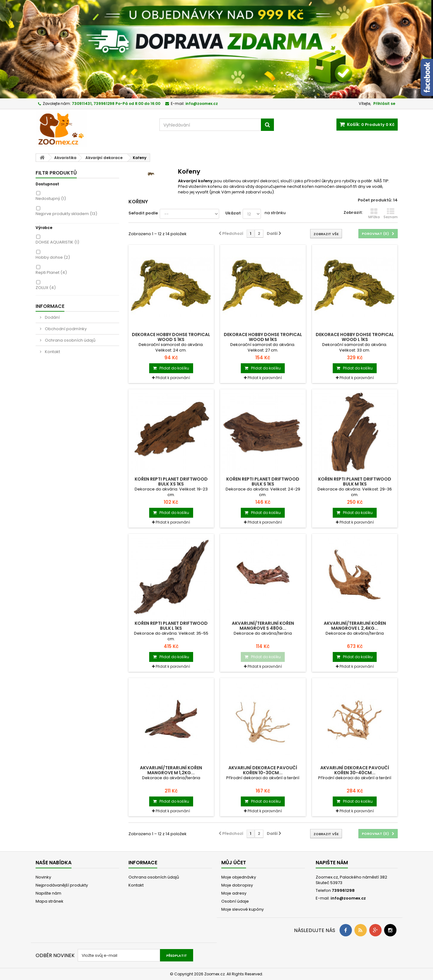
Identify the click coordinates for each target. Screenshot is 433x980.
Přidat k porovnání (173, 378)
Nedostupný (51, 199)
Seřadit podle (143, 213)
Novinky (43, 877)
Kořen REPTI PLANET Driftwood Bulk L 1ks (171, 626)
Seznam (391, 214)
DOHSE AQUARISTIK (57, 242)
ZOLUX (46, 288)
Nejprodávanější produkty (62, 885)
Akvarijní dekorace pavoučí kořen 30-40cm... (355, 770)
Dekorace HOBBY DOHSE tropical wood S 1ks (171, 337)
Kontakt (52, 352)
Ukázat (233, 213)
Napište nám (48, 893)
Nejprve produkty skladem (66, 214)
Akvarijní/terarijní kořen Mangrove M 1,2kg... (171, 770)
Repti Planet (51, 272)
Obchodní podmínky (65, 329)
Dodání (52, 317)
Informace (50, 306)
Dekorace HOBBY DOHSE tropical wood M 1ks (263, 337)
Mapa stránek (50, 901)
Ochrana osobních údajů (70, 340)
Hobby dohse (53, 257)
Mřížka (374, 214)
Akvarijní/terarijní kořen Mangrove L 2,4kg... (355, 626)
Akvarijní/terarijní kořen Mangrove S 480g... (263, 626)
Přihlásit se (384, 104)
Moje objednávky (239, 877)
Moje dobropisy (237, 885)
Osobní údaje (235, 901)
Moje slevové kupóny (242, 909)
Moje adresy (234, 893)
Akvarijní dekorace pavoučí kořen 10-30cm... (263, 770)
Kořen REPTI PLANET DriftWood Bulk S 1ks (263, 481)
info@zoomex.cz (348, 898)
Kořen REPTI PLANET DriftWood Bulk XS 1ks (171, 481)
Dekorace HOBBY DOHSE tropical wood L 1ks (355, 337)
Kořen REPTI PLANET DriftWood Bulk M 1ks (355, 481)
